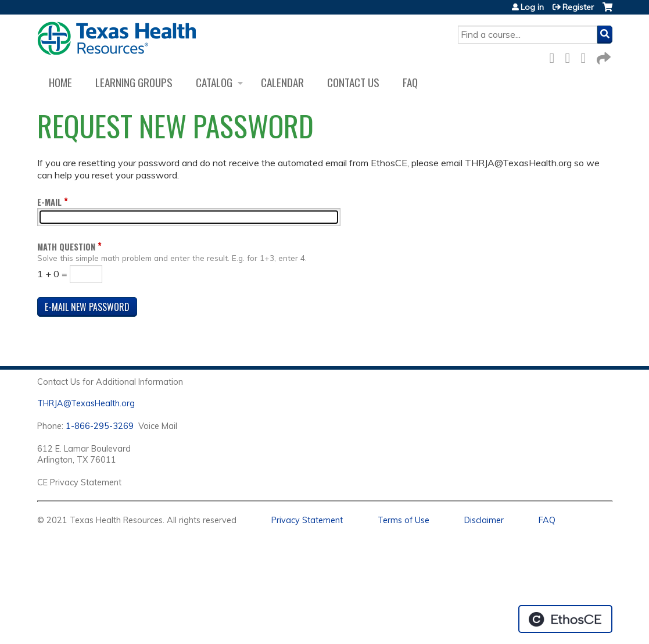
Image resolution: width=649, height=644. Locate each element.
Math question (66, 247)
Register (578, 7)
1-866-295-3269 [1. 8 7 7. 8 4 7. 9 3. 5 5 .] (100, 426)
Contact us (353, 82)
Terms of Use (404, 520)
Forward (603, 56)
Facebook (555, 56)
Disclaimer (484, 520)
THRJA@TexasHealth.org (86, 403)
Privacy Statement (307, 520)
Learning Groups (134, 82)
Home (60, 82)
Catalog (214, 82)
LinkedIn (587, 56)
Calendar (282, 82)
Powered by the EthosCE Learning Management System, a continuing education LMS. (565, 619)
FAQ (410, 82)
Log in (532, 7)
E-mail (49, 202)
